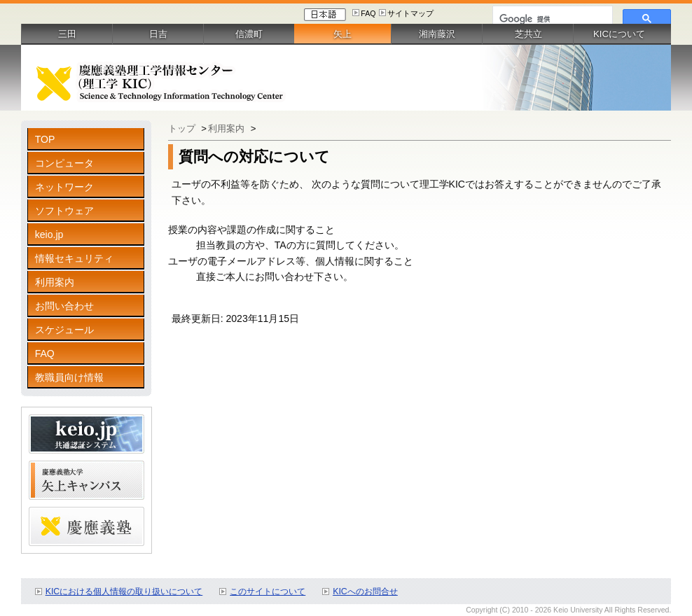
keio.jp (49, 234)
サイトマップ (410, 13)
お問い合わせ (64, 306)
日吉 (158, 34)
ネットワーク (64, 187)
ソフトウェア (64, 211)
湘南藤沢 (437, 34)
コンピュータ (64, 163)
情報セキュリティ (74, 258)
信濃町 (249, 34)
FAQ (368, 13)
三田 (67, 34)
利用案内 (55, 282)
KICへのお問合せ (365, 591)
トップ (183, 128)
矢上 (342, 34)
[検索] (551, 19)
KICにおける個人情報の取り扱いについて (124, 591)
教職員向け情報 (69, 377)
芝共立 (528, 34)
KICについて (619, 34)
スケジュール (64, 330)
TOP (45, 139)
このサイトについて (268, 591)
